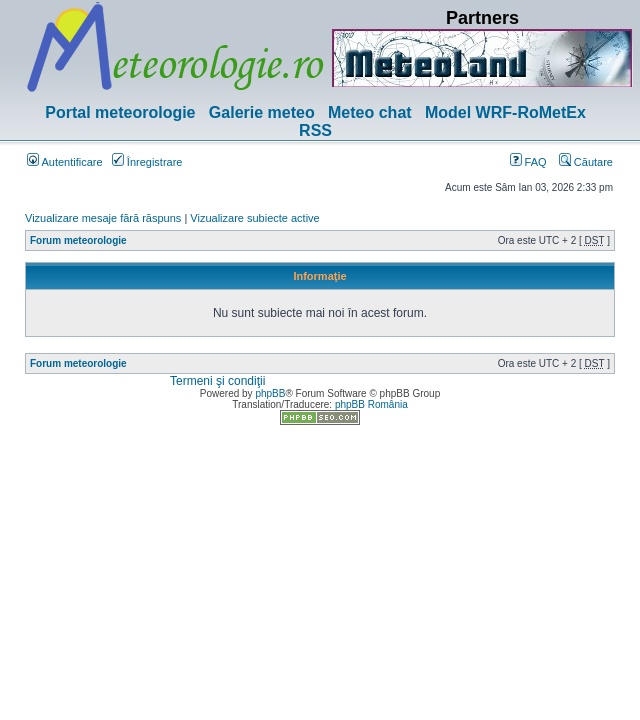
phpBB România (371, 404)
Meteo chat (370, 112)
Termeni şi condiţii (217, 381)
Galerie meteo (262, 112)
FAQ (528, 162)
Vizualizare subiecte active (254, 218)
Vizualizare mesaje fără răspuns (103, 218)
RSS (315, 130)
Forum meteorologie (78, 240)
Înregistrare (147, 162)
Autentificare (65, 162)
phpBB (270, 393)
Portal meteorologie (120, 112)
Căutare (586, 162)
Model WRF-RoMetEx (505, 112)
